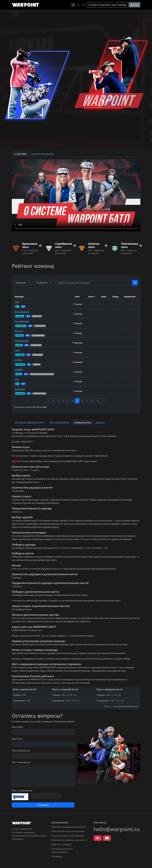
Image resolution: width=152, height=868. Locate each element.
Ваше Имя (17, 727)
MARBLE (19, 370)
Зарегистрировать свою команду (108, 5)
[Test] (94, 283)
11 (98, 401)
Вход (134, 5)
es (83, 5)
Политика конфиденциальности (68, 827)
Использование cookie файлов (68, 836)
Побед (115, 297)
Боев (104, 297)
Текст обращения (21, 762)
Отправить (43, 805)
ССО (17, 302)
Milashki (19, 331)
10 (92, 401)
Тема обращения (21, 751)
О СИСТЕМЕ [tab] (20, 154)
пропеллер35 (22, 341)
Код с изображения (22, 791)
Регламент (57, 856)
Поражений (130, 297)
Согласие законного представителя (62, 850)
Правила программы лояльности (69, 840)
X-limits (18, 360)
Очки (91, 297)
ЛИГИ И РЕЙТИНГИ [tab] (59, 423)
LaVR (17, 350)
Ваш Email (17, 739)
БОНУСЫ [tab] (100, 423)
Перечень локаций (61, 844)
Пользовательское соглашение (68, 831)
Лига (77, 297)
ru (73, 5)
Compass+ (20, 389)
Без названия (22, 312)
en (78, 5)
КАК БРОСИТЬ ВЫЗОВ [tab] (43, 154)
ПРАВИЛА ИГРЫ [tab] (83, 423)
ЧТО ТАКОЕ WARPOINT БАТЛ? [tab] (29, 423)
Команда (19, 297)
